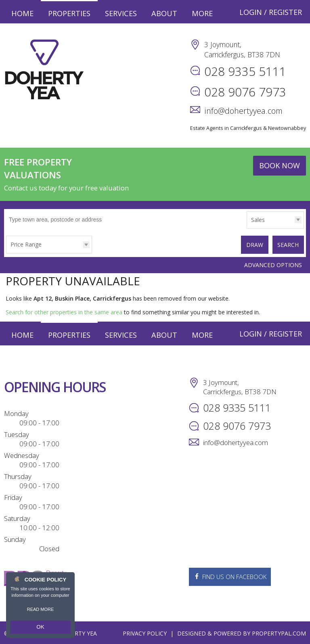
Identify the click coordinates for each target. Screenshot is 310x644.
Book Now (280, 165)
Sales (258, 220)
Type (247, 228)
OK (40, 628)
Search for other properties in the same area (64, 310)
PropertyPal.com (279, 632)
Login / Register (271, 12)
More (202, 13)
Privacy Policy (145, 632)
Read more (41, 612)
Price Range (26, 244)
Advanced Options (273, 263)
